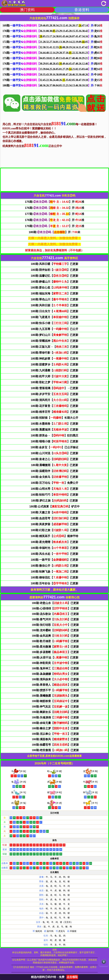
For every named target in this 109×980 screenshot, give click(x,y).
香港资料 (82, 10)
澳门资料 (27, 10)
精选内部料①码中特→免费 (54, 977)
